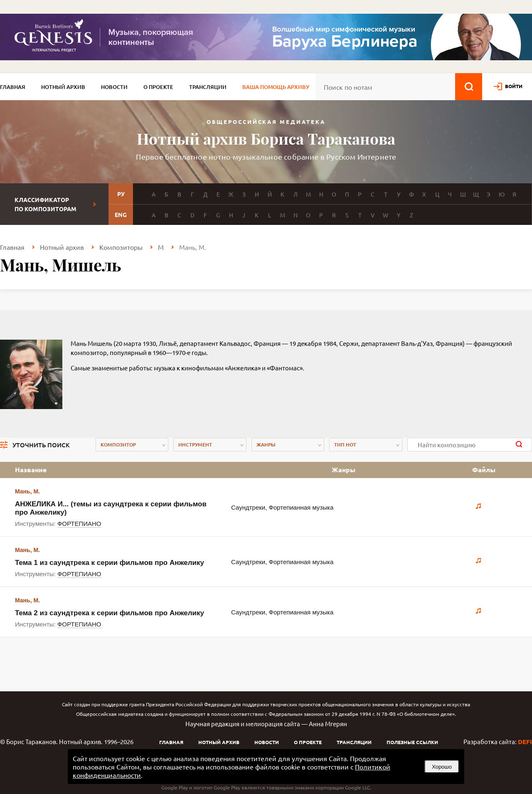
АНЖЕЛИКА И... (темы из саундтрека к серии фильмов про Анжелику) (111, 508)
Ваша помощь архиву (276, 87)
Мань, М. (27, 491)
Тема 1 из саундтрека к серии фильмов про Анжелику (110, 563)
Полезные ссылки (412, 742)
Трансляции (208, 87)
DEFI (525, 742)
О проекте (158, 87)
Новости (114, 87)
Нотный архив (63, 87)
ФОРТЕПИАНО (79, 524)
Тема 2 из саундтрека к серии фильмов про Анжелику (110, 613)
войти (514, 86)
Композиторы (121, 247)
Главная (13, 87)
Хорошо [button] (442, 767)
